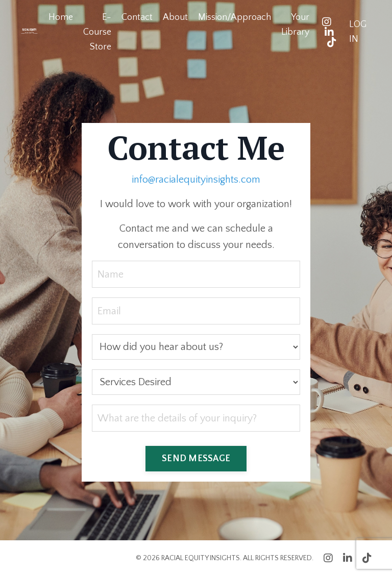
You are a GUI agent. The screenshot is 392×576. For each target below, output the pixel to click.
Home (61, 17)
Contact (137, 17)
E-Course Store (97, 32)
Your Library (295, 25)
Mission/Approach (235, 17)
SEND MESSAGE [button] (196, 459)
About (175, 17)
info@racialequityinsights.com (196, 180)
